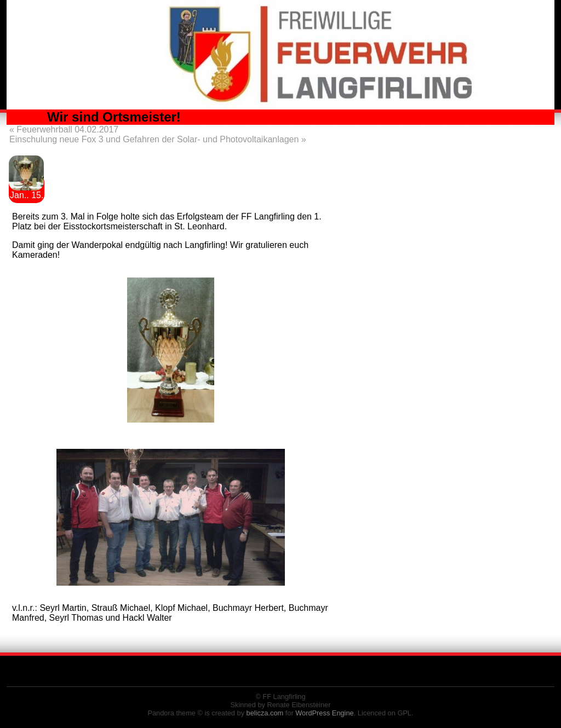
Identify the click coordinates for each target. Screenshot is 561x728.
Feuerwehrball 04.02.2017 (64, 129)
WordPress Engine (324, 713)
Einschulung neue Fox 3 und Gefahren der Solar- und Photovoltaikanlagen (158, 139)
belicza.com (265, 713)
